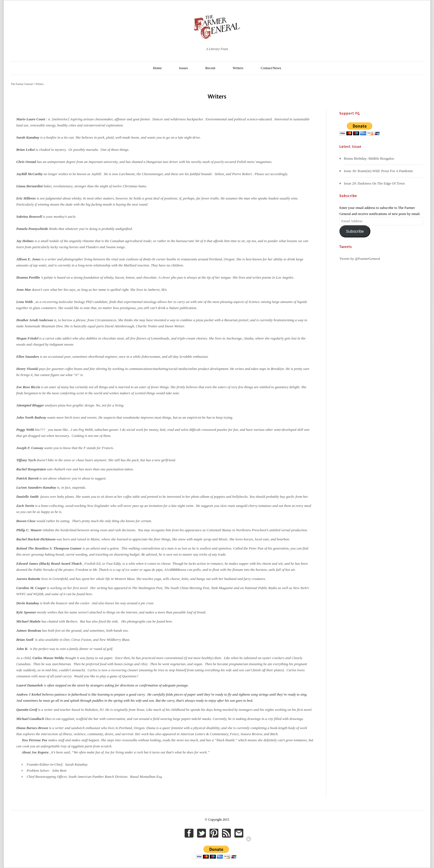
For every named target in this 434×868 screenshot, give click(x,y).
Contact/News (271, 68)
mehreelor (60, 119)
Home (157, 68)
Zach (21, 506)
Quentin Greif (27, 710)
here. (89, 594)
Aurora (22, 579)
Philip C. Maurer (29, 530)
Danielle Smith (28, 497)
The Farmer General (22, 84)
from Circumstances (102, 320)
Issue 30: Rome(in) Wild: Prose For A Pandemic (379, 171)
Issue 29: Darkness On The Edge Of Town (374, 183)
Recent (210, 68)
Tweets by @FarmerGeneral (360, 259)
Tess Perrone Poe (34, 740)
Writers (238, 68)
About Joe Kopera (35, 752)
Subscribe (355, 231)
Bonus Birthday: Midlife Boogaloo (369, 158)
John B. (22, 649)
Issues (184, 68)
